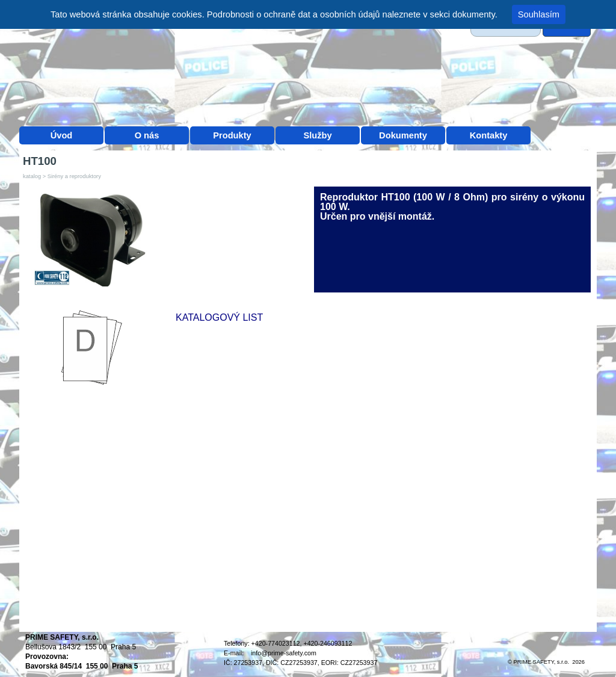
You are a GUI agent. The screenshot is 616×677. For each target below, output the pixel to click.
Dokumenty (403, 135)
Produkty (232, 135)
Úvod (62, 135)
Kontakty (489, 135)
